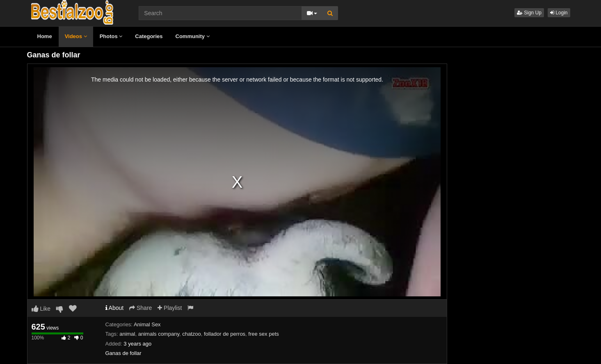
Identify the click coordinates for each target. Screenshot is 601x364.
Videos (76, 36)
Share (141, 308)
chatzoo (192, 334)
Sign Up (529, 13)
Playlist (170, 308)
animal (127, 334)
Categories (149, 36)
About (115, 308)
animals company (159, 334)
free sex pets (263, 334)
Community (193, 36)
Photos (111, 36)
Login (559, 13)
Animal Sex (147, 324)
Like (41, 309)
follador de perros (225, 334)
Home (45, 36)
